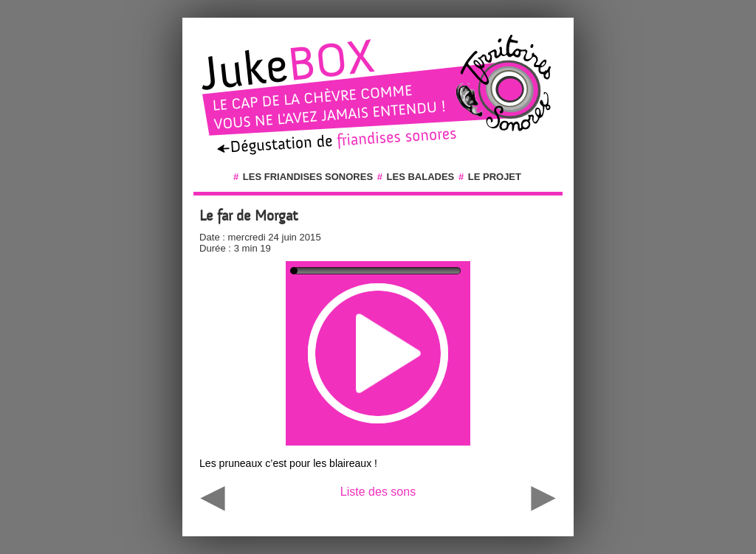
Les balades (421, 177)
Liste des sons (378, 492)
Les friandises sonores (308, 177)
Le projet (495, 177)
